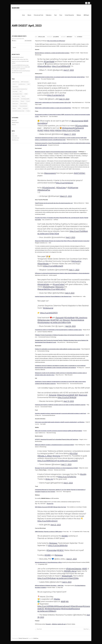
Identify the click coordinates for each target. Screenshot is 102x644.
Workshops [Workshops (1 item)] (25, 110)
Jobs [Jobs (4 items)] (20, 93)
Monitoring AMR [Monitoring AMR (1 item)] (16, 100)
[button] (14, 42)
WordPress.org (15, 141)
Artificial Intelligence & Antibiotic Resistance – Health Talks (49, 587)
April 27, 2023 (69, 71)
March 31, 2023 (66, 198)
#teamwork (83, 396)
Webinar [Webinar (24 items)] (14, 110)
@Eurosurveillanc (82, 127)
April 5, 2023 (71, 239)
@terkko (57, 600)
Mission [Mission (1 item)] (23, 98)
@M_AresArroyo (81, 319)
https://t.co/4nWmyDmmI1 (48, 522)
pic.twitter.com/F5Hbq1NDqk (48, 235)
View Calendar (28, 42)
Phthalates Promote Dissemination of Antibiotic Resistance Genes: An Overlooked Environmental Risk (60, 336)
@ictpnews (53, 544)
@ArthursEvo (76, 263)
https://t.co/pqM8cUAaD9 (53, 267)
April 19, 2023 (69, 402)
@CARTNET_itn (56, 321)
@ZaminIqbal (51, 552)
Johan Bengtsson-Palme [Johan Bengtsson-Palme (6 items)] (17, 95)
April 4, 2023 (70, 294)
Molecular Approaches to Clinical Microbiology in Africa (48, 564)
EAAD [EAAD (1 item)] (29, 85)
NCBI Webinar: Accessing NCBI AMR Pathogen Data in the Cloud (50, 508)
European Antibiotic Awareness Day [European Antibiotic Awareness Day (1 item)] (20, 90)
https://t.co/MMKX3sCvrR (47, 462)
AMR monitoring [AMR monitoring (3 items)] (16, 83)
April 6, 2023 (67, 583)
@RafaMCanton (49, 288)
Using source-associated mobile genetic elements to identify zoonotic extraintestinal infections (60, 423)
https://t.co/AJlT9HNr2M (67, 399)
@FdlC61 (60, 552)
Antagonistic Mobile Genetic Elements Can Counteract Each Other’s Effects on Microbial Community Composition (62, 242)
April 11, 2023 (74, 271)
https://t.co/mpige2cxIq (64, 184)
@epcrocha (59, 288)
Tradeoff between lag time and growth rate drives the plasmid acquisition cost (54, 204)
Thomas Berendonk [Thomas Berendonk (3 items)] (23, 107)
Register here (50, 505)
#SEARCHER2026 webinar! (18, 59)
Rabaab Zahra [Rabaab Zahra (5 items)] (15, 105)
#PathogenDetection (74, 570)
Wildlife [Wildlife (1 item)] (19, 110)
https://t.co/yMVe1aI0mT (56, 290)
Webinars (14, 126)
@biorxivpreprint (50, 175)
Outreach (80, 38)
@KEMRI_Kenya (70, 572)
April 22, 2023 (56, 526)
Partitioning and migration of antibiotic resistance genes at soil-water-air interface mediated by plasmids (60, 406)
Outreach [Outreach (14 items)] (22, 102)
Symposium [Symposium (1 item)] (15, 107)
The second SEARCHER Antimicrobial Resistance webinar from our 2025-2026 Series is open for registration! (21, 68)
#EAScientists (67, 129)
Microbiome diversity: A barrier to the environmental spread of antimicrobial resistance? (56, 153)
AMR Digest (70, 38)
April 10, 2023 (64, 100)
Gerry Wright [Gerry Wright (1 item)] (15, 93)
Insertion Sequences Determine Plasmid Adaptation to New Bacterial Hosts (53, 298)
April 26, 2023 (71, 327)
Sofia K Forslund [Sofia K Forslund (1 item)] (23, 105)
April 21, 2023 (72, 560)
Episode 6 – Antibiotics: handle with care (56, 625)
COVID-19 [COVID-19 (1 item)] (14, 85)
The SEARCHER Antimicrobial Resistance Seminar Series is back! (21, 73)
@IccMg (83, 476)
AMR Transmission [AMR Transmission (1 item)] (25, 83)
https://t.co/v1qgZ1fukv (71, 132)
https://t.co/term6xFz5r (56, 97)
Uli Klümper (56, 38)
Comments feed (15, 139)
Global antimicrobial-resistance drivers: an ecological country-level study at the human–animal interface (60, 78)
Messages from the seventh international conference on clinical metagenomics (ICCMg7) (56, 469)
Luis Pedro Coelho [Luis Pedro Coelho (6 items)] (16, 98)
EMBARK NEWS (15, 124)
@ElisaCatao (61, 189)
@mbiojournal (48, 309)
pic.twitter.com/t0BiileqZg (47, 612)
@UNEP (40, 132)
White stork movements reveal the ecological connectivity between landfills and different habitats (59, 432)
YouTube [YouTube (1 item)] (28, 112)
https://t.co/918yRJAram (47, 580)
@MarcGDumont (63, 396)
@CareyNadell (49, 63)
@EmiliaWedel (69, 319)
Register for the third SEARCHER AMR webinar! (20, 64)
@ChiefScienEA (78, 129)
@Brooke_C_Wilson (45, 457)
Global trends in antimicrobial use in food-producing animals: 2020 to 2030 (53, 104)
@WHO (47, 132)
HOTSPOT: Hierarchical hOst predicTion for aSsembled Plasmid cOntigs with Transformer (57, 441)
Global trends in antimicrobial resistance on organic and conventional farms (53, 109)
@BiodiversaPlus (44, 191)
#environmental (77, 122)
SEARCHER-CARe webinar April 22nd (20, 61)
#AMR (86, 122)
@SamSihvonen (77, 608)
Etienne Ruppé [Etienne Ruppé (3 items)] (15, 88)
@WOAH (58, 132)
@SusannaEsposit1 (63, 608)
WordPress (36, 640)
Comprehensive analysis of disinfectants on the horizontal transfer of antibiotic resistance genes (58, 331)
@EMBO (65, 537)
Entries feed (14, 137)
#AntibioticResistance (53, 610)
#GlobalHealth (67, 577)
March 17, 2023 (70, 135)
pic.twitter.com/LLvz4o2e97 (68, 462)
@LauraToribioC (59, 286)
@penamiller (42, 290)
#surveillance (42, 124)
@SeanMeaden (43, 265)
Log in (13, 135)
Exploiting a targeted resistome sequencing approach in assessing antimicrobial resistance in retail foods (60, 415)
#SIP (77, 396)
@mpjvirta (56, 457)
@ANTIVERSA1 (80, 175)
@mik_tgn (49, 480)
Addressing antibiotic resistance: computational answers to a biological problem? (55, 446)
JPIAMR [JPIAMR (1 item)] (26, 95)
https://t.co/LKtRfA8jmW (47, 608)
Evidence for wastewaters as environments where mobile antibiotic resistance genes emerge (58, 350)
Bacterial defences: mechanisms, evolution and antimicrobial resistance (52, 54)
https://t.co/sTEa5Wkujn (79, 232)
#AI (67, 603)
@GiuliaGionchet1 (49, 189)
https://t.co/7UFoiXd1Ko (67, 478)
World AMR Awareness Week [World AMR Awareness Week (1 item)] (18, 112)
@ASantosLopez (44, 321)
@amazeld (60, 319)
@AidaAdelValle (43, 286)
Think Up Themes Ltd (23, 640)
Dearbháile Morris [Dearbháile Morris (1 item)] (22, 85)
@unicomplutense (77, 321)
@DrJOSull (73, 455)
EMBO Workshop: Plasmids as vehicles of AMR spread (48, 533)
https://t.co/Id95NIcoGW (61, 68)
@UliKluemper (73, 189)
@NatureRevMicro (44, 68)
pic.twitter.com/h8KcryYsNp (61, 324)
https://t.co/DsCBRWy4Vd (58, 547)
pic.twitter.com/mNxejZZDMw (68, 580)
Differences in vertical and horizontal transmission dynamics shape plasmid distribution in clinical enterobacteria (62, 275)
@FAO (52, 132)
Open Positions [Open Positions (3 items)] (16, 102)
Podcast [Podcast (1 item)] (28, 102)
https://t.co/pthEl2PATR (49, 314)
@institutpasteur (44, 324)
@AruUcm (66, 321)
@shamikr (53, 396)
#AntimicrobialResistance (71, 610)
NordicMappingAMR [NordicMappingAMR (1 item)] (25, 100)
